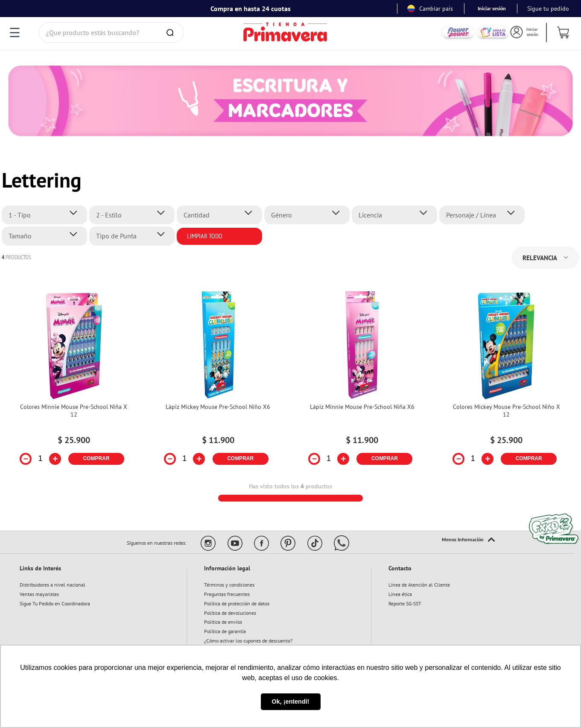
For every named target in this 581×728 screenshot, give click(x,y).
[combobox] (111, 32)
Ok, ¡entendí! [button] (291, 702)
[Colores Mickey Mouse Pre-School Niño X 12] (506, 383)
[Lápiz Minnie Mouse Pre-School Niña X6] (362, 383)
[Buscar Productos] (172, 32)
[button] (47, 215)
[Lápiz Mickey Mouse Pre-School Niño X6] (218, 383)
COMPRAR (96, 458)
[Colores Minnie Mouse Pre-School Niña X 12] (74, 383)
